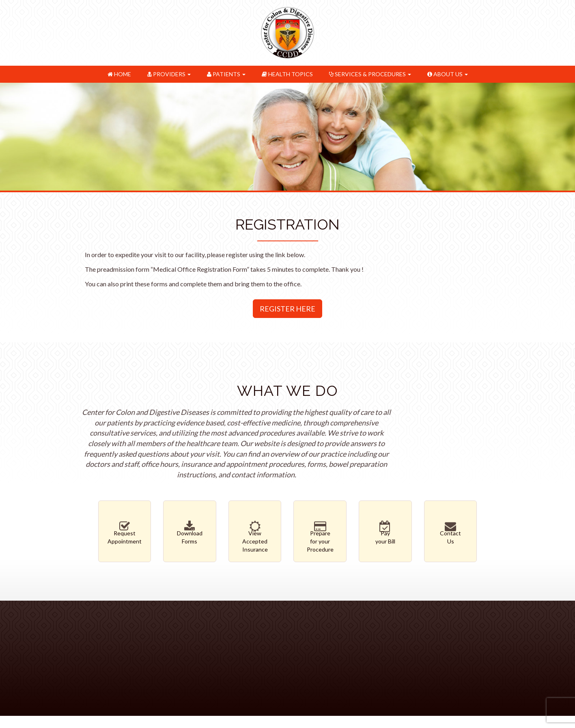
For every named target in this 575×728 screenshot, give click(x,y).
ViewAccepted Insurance (255, 539)
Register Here (287, 309)
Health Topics (287, 74)
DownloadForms (190, 535)
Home (119, 74)
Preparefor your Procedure (320, 539)
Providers (169, 74)
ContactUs (451, 535)
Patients (226, 74)
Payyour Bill (385, 535)
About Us (448, 74)
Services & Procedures (370, 74)
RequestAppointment (125, 535)
